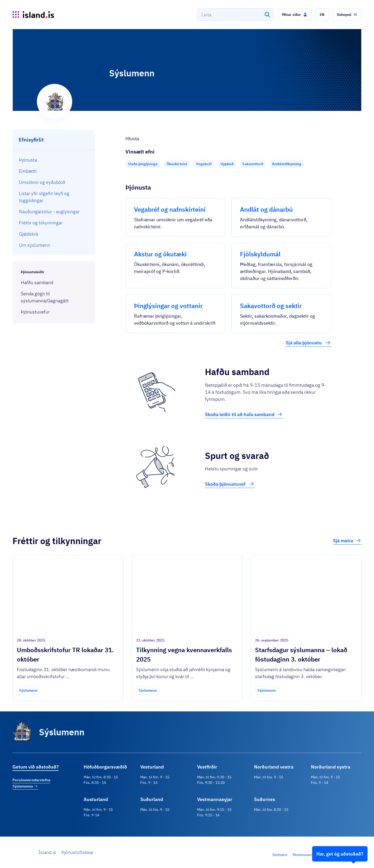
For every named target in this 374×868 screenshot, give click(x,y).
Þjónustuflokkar (77, 852)
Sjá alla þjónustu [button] (308, 343)
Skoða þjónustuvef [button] (230, 484)
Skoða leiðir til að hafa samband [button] (244, 414)
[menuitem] (54, 160)
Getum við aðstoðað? (36, 767)
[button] (295, 15)
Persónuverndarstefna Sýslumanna (31, 783)
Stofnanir (280, 855)
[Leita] (267, 15)
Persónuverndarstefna (311, 855)
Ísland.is (47, 852)
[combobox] (235, 15)
